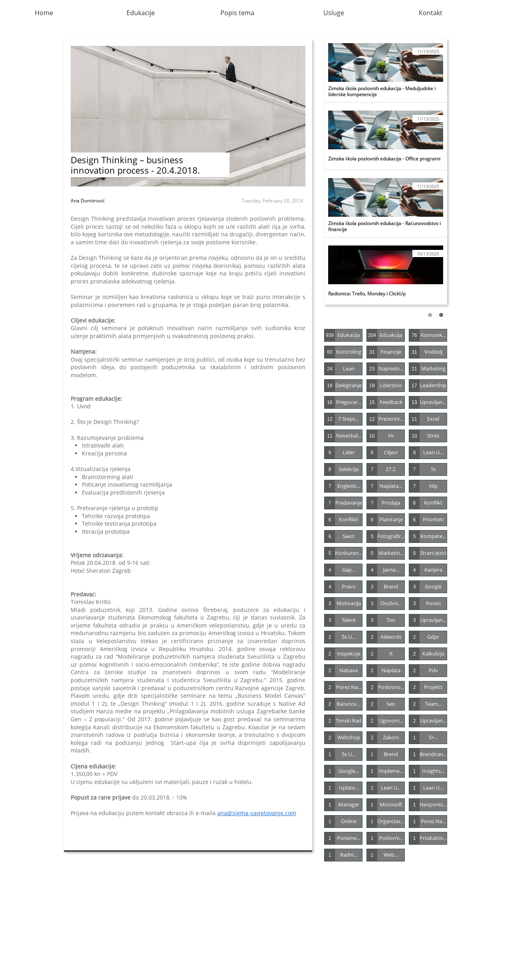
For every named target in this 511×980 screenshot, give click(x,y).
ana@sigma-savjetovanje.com (257, 813)
